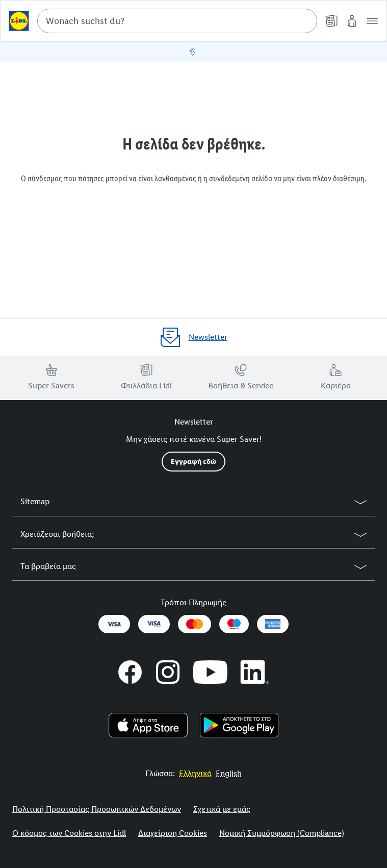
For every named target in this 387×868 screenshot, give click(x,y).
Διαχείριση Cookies (173, 833)
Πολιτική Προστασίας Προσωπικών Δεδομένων (97, 809)
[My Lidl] (352, 21)
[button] (372, 21)
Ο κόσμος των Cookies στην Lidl (69, 833)
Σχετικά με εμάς (222, 809)
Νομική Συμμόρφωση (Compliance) (282, 833)
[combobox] (177, 21)
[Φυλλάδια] (331, 21)
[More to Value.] (195, 773)
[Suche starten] (304, 21)
